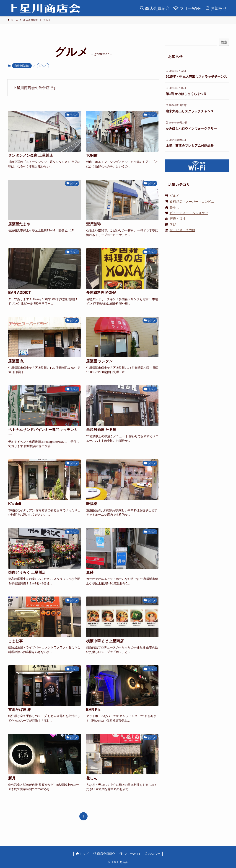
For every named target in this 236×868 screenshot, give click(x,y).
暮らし (174, 207)
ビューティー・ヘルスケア (189, 213)
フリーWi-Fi (130, 854)
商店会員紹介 (22, 66)
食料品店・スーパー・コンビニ (192, 202)
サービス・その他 (182, 230)
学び (173, 224)
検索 (224, 42)
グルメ (174, 196)
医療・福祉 (178, 219)
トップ (82, 854)
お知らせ (152, 854)
